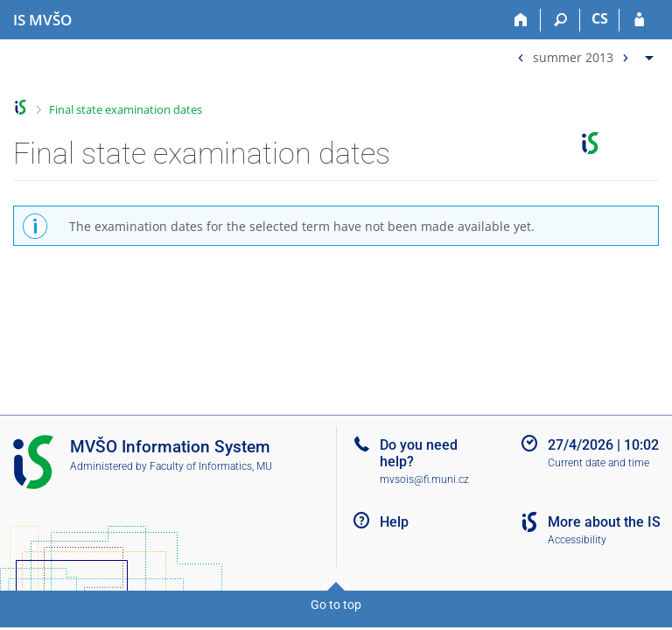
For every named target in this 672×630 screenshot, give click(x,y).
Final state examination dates (126, 109)
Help (394, 522)
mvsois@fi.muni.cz (424, 479)
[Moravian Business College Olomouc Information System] (42, 20)
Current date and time (598, 463)
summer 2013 (573, 56)
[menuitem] (583, 54)
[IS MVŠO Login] (639, 20)
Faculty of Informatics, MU (211, 466)
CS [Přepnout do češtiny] (600, 18)
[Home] (521, 20)
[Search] (560, 20)
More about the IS (604, 522)
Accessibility (577, 540)
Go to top (336, 605)
